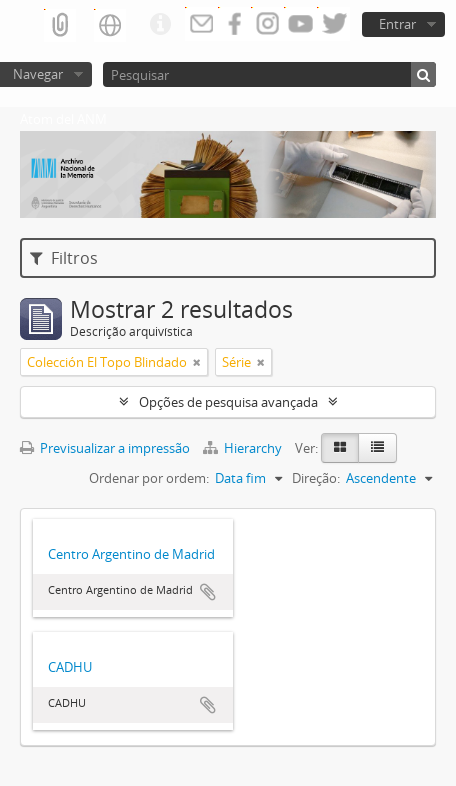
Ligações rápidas (160, 25)
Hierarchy (244, 448)
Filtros (64, 258)
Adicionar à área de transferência (208, 592)
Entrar (397, 24)
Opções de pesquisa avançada (228, 402)
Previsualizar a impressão (105, 448)
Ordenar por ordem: (149, 478)
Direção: (316, 478)
